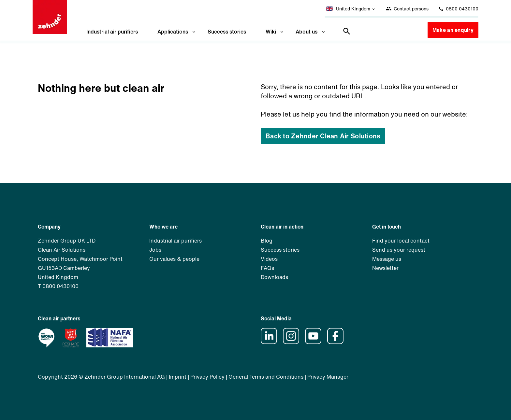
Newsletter (385, 268)
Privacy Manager (328, 377)
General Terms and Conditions (266, 377)
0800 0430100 (458, 9)
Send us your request (399, 250)
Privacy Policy (207, 377)
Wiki (275, 32)
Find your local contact (401, 241)
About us (311, 32)
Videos (269, 259)
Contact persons (407, 9)
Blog (267, 241)
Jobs (155, 250)
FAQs (267, 268)
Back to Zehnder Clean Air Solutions (323, 136)
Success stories (227, 32)
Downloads (274, 277)
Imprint (178, 377)
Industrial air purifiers (112, 32)
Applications (177, 32)
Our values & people (174, 259)
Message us (387, 259)
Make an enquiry (453, 30)
